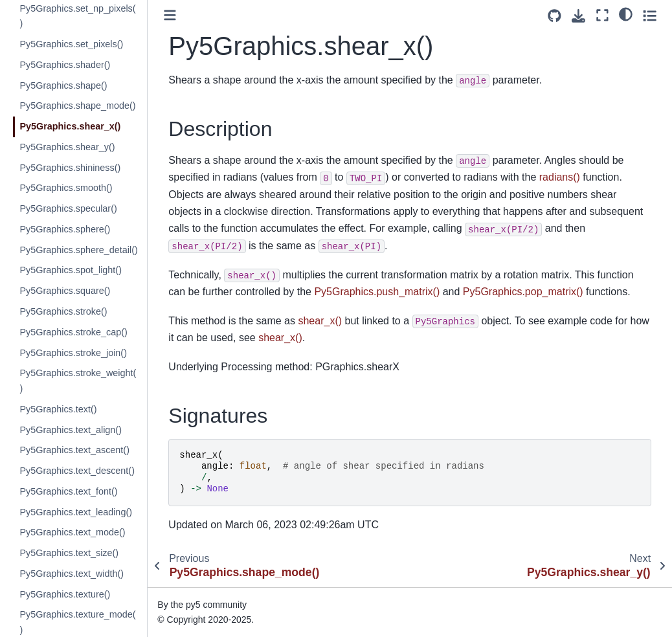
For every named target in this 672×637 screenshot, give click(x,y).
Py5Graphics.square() (65, 291)
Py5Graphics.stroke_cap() (73, 332)
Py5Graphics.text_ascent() (74, 450)
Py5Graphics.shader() (65, 65)
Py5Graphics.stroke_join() (73, 353)
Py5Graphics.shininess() (70, 168)
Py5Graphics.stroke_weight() (78, 381)
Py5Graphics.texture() (65, 594)
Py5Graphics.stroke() (63, 311)
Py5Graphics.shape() (63, 85)
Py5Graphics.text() (58, 409)
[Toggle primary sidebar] (170, 15)
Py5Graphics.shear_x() (70, 126)
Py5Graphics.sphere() (65, 229)
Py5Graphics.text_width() (72, 574)
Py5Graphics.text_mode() (72, 532)
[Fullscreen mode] (602, 15)
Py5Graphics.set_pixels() (71, 44)
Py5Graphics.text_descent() (77, 471)
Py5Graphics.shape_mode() (77, 106)
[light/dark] (626, 14)
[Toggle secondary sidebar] (650, 15)
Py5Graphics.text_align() (71, 430)
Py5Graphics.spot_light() (71, 270)
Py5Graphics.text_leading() (76, 512)
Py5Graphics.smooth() (66, 188)
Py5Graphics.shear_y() (67, 147)
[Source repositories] (554, 16)
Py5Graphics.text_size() (69, 553)
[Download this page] (578, 16)
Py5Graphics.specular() (68, 208)
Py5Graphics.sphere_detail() (78, 250)
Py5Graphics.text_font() (68, 491)
